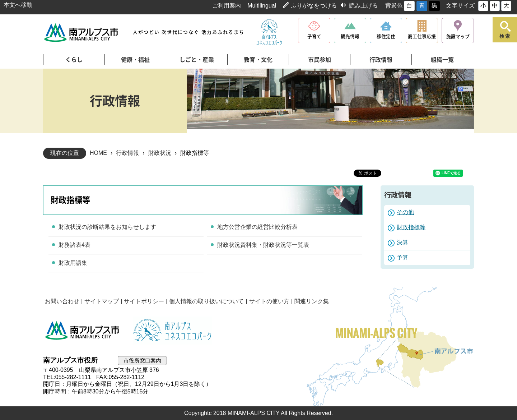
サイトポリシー (144, 301)
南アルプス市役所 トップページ (82, 33)
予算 (402, 257)
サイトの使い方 (269, 301)
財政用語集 (73, 263)
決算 (402, 242)
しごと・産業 (197, 60)
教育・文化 (258, 60)
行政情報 (381, 60)
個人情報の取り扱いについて (206, 301)
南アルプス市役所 (83, 331)
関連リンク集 (312, 301)
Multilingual (262, 6)
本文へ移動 (18, 5)
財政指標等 (411, 227)
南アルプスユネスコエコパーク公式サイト (269, 32)
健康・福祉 (135, 60)
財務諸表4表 (74, 245)
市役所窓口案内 (142, 361)
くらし (74, 60)
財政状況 (160, 153)
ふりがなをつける (314, 6)
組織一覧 (442, 60)
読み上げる (363, 6)
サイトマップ (102, 301)
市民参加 (320, 60)
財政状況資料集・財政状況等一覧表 (263, 245)
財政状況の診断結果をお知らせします (107, 227)
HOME (98, 153)
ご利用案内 (227, 6)
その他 (405, 212)
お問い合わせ (62, 301)
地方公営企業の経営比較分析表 (257, 227)
